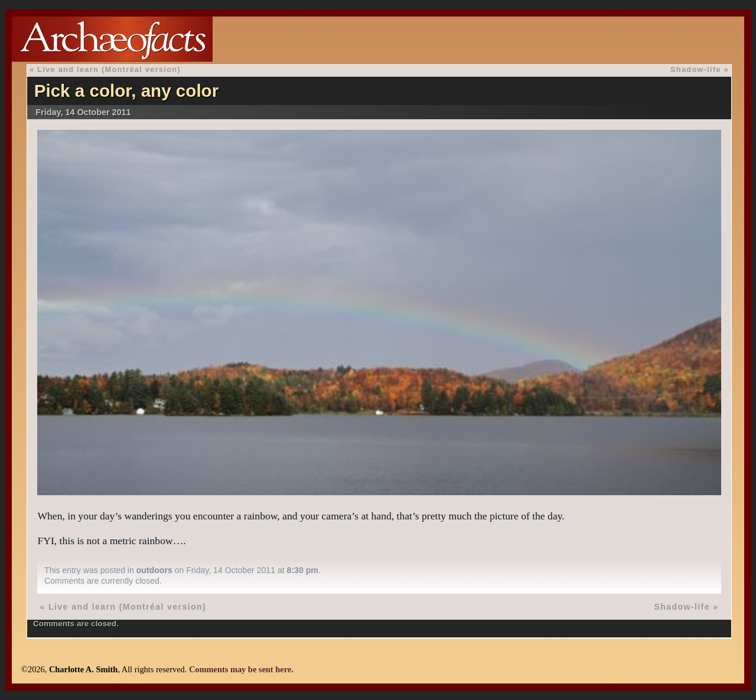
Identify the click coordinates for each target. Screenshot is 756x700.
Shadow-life (696, 69)
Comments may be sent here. (241, 669)
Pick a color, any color (127, 91)
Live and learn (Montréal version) (109, 69)
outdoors (154, 570)
